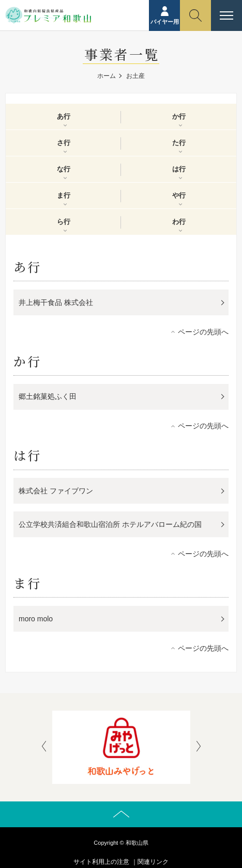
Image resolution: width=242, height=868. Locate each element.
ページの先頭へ (203, 332)
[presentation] (44, 747)
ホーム (107, 76)
